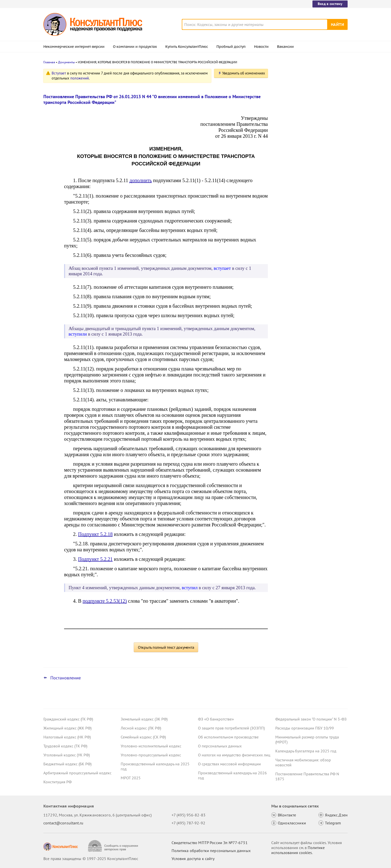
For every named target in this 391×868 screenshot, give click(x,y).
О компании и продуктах (135, 47)
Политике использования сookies (298, 850)
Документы (66, 62)
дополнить (141, 180)
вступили (78, 334)
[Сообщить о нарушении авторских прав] (114, 846)
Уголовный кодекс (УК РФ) (67, 755)
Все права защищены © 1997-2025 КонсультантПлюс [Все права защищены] (91, 859)
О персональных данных (220, 746)
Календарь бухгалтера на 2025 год (306, 751)
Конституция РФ (57, 782)
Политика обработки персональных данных (211, 851)
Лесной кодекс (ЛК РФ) (141, 728)
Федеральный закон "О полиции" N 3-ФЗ (311, 719)
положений (80, 78)
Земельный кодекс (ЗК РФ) (144, 719)
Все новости (288, 190)
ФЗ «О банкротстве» (216, 719)
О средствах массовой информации (229, 764)
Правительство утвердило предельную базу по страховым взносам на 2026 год (310, 147)
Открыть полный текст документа (166, 647)
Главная (49, 62)
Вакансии (285, 47)
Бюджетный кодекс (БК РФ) (67, 764)
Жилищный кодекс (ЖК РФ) (67, 728)
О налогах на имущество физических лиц (234, 755)
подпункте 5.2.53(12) (105, 601)
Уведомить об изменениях (244, 73)
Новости (261, 47)
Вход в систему (330, 4)
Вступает (59, 73)
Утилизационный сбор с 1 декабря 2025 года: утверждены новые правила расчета (310, 174)
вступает (222, 268)
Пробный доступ (231, 47)
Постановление (66, 678)
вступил (190, 588)
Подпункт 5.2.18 (95, 534)
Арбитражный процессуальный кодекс (77, 773)
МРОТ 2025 (131, 778)
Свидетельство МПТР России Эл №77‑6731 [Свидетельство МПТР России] (210, 843)
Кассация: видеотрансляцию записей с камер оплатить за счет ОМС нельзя (310, 95)
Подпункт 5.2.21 (95, 559)
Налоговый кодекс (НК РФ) (67, 737)
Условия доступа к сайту (193, 859)
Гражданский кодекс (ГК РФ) (68, 719)
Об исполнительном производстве (228, 737)
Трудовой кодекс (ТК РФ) (65, 746)
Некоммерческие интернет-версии (74, 47)
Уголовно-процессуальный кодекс (151, 755)
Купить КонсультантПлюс (187, 47)
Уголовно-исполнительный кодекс (151, 746)
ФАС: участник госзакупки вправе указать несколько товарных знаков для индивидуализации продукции (308, 120)
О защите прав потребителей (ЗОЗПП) (231, 728)
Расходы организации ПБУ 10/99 (305, 728)
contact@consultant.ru (63, 823)
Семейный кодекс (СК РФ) (143, 737)
